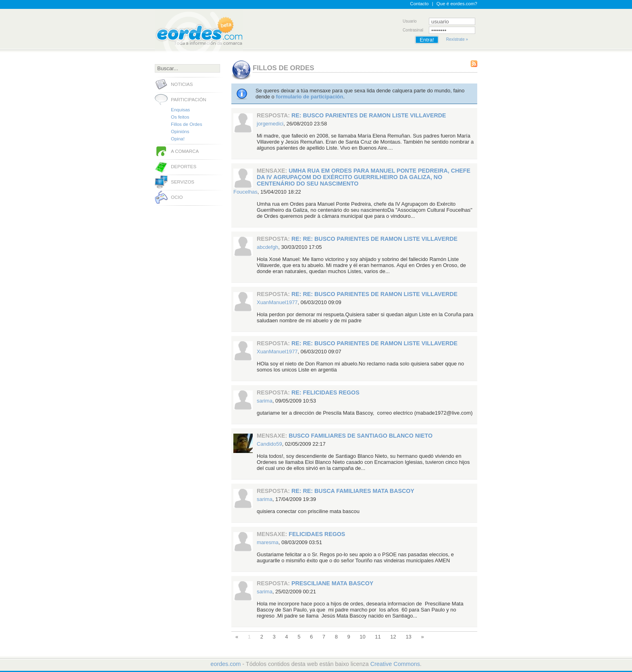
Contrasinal (413, 30)
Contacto (419, 4)
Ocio (177, 197)
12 (393, 637)
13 (408, 637)
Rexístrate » (457, 39)
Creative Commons (395, 664)
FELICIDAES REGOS (317, 534)
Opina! (178, 139)
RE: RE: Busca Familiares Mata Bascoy (353, 491)
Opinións (180, 131)
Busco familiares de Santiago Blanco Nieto (361, 436)
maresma (268, 542)
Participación (189, 100)
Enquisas (180, 110)
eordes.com (226, 664)
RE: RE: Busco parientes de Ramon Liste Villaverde (374, 239)
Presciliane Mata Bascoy (332, 583)
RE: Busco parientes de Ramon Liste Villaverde (369, 115)
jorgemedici (270, 124)
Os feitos (180, 117)
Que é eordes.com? (457, 4)
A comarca (185, 151)
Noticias (182, 84)
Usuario (410, 21)
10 (362, 637)
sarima (265, 401)
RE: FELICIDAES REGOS (325, 392)
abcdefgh (267, 247)
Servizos (183, 182)
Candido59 (269, 444)
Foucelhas (245, 192)
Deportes (184, 167)
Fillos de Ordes (186, 124)
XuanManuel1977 (277, 302)
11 (378, 637)
